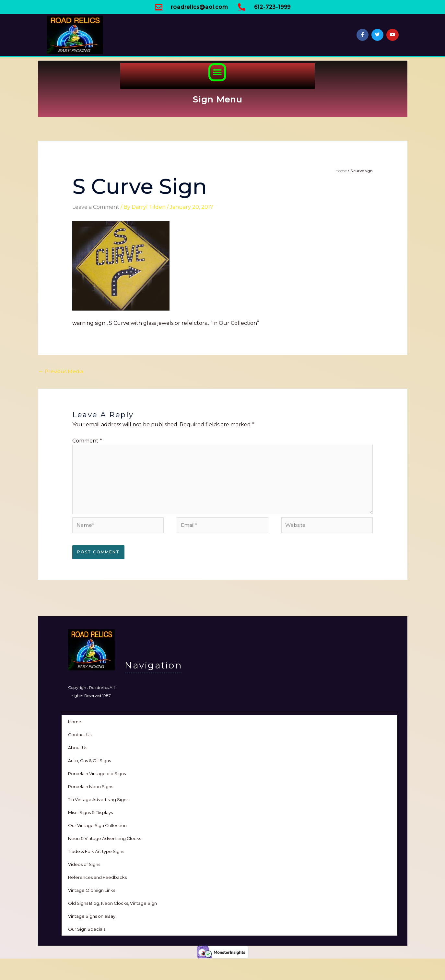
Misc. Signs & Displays (90, 814)
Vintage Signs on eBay (92, 918)
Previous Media (62, 371)
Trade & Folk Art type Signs (96, 853)
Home (75, 724)
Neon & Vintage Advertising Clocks (105, 840)
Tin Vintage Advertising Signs (98, 801)
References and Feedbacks (97, 879)
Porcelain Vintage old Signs (97, 775)
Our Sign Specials (87, 931)
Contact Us (80, 737)
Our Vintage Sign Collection (97, 827)
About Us (78, 750)
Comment (87, 441)
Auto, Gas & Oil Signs (89, 762)
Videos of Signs (84, 866)
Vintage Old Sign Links (92, 892)
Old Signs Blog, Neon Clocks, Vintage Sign (112, 905)
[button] (217, 72)
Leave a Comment (96, 207)
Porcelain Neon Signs (91, 788)
